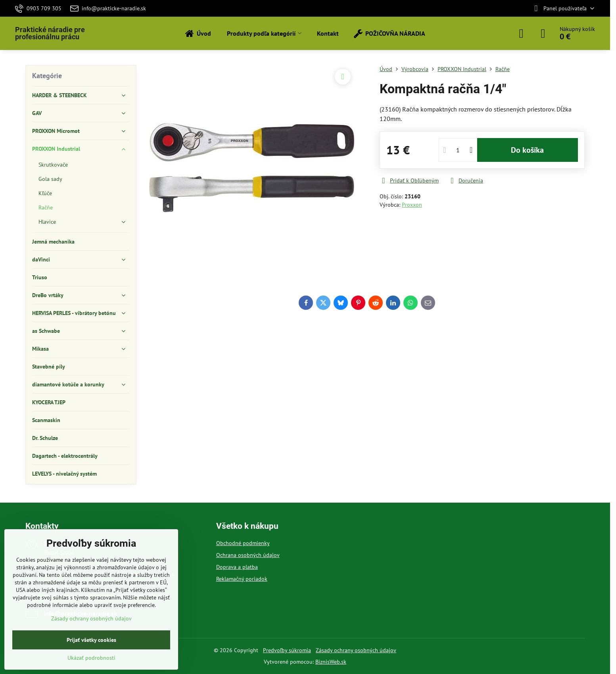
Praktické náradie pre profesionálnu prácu (50, 33)
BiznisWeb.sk (331, 662)
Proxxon (412, 205)
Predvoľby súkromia (287, 650)
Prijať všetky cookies (91, 640)
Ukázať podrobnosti (91, 658)
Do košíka (527, 150)
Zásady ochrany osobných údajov (356, 650)
